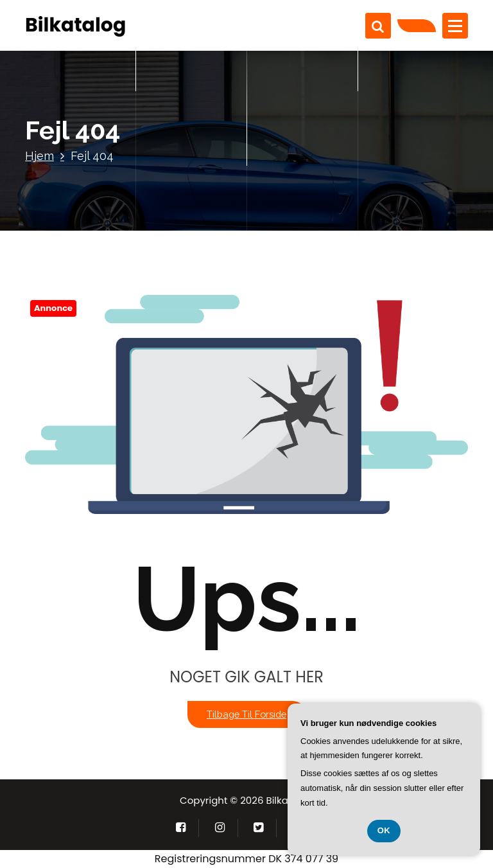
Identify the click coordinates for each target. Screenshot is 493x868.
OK (384, 830)
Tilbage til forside (246, 714)
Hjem (39, 156)
